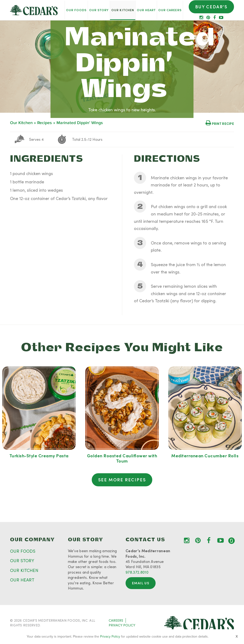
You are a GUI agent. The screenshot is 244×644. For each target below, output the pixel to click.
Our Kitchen (21, 123)
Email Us (141, 583)
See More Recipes (122, 480)
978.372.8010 (137, 572)
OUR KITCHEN (24, 570)
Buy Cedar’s (211, 7)
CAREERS (116, 620)
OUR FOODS (23, 551)
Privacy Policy (110, 637)
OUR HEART (22, 580)
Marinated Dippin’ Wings (80, 123)
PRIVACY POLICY (122, 625)
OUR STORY (22, 561)
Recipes (45, 123)
